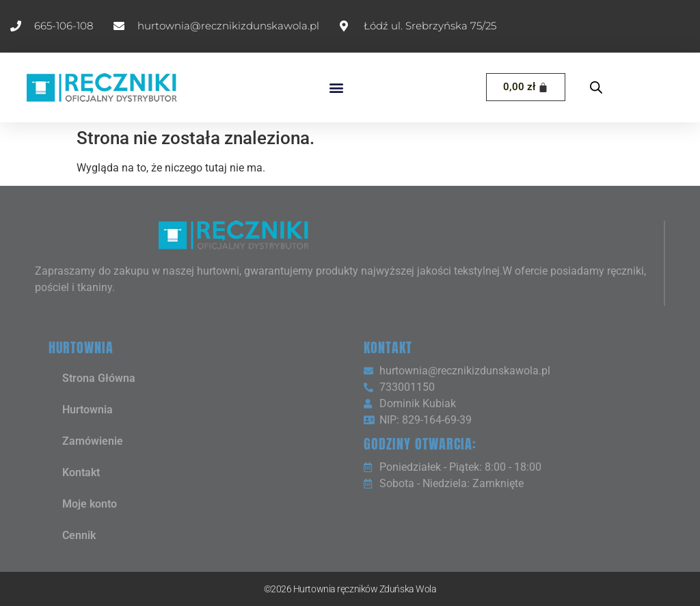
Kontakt (81, 472)
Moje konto (90, 504)
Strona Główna (99, 378)
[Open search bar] (596, 87)
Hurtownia (87, 410)
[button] (337, 87)
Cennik (79, 535)
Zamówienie (93, 441)
